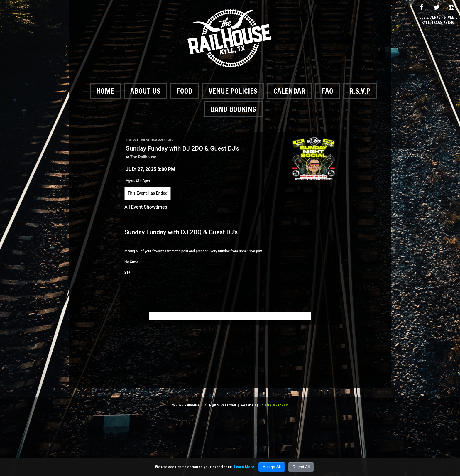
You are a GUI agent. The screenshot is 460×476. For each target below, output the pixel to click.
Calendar (289, 91)
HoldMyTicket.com (274, 405)
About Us (145, 91)
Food (185, 91)
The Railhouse (143, 157)
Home (105, 91)
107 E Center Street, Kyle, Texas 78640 (438, 20)
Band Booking (233, 109)
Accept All (272, 467)
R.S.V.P (360, 91)
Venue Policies (233, 91)
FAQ (327, 91)
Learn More (244, 467)
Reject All (301, 467)
